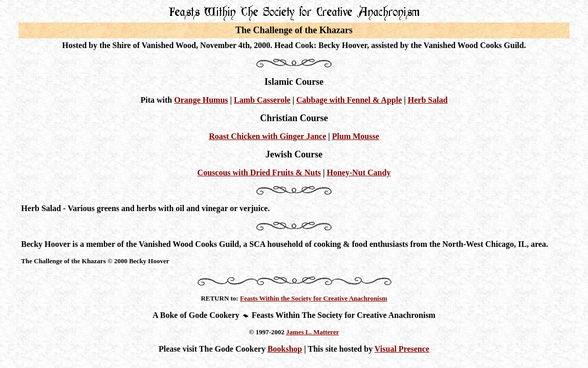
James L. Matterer (312, 332)
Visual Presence (402, 349)
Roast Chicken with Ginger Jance (267, 136)
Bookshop (285, 349)
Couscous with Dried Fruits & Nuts (259, 172)
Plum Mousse (356, 136)
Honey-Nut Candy (358, 172)
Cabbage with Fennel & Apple (349, 100)
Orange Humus (201, 100)
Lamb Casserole (262, 100)
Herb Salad (428, 100)
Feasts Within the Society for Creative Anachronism (314, 298)
